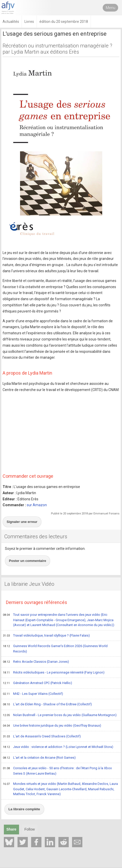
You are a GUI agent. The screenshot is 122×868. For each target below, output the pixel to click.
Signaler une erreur (22, 522)
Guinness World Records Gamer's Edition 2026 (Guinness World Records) (55, 648)
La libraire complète (24, 809)
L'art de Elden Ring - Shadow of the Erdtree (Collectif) (47, 705)
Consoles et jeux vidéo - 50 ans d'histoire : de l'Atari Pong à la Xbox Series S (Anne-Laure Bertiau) (57, 771)
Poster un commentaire (28, 561)
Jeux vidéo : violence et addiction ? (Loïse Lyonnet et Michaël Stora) (58, 747)
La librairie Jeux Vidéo (29, 584)
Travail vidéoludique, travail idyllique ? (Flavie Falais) (46, 636)
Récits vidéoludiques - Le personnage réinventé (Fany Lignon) (54, 673)
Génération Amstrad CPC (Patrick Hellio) (37, 683)
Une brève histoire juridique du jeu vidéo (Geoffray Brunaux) (52, 726)
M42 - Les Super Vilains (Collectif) (33, 694)
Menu (111, 8)
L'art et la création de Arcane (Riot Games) (39, 758)
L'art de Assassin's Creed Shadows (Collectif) (42, 737)
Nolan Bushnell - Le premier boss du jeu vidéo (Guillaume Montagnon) (60, 715)
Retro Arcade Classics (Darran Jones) (36, 662)
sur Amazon (37, 505)
